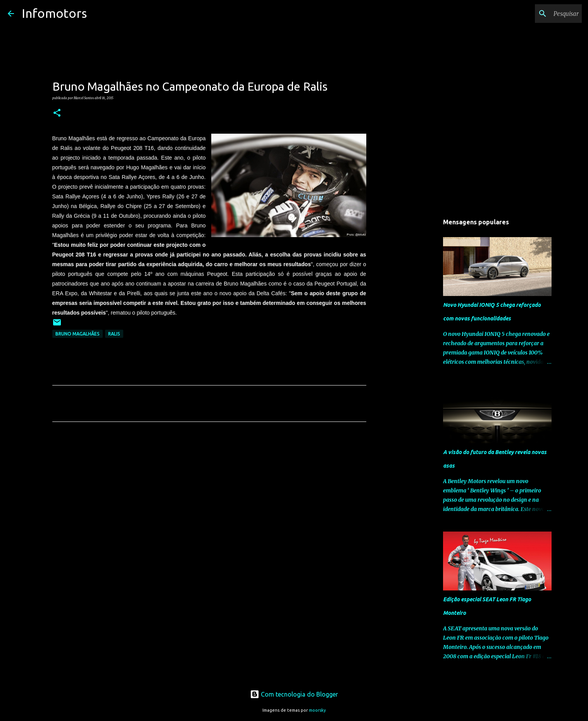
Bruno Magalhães (78, 334)
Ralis (114, 334)
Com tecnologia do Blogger (294, 694)
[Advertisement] (209, 500)
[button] (57, 113)
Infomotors (54, 13)
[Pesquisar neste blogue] (541, 14)
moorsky (317, 710)
